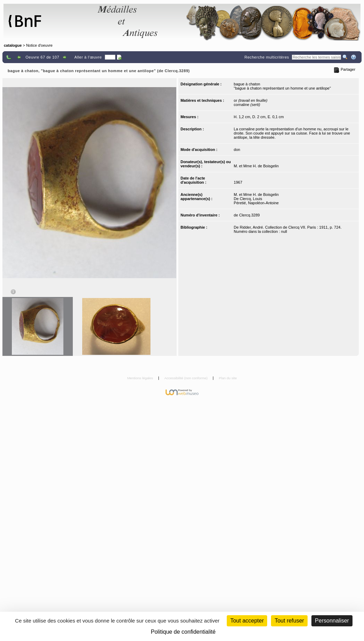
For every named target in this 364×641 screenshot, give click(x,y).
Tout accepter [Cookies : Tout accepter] (247, 621)
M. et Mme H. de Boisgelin (256, 166)
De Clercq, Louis (248, 199)
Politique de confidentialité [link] (183, 632)
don (237, 150)
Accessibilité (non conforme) (187, 378)
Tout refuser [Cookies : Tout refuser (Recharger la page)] (289, 621)
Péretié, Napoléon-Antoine (256, 203)
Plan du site (228, 378)
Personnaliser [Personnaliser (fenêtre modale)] (332, 621)
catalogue (13, 45)
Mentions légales (141, 378)
